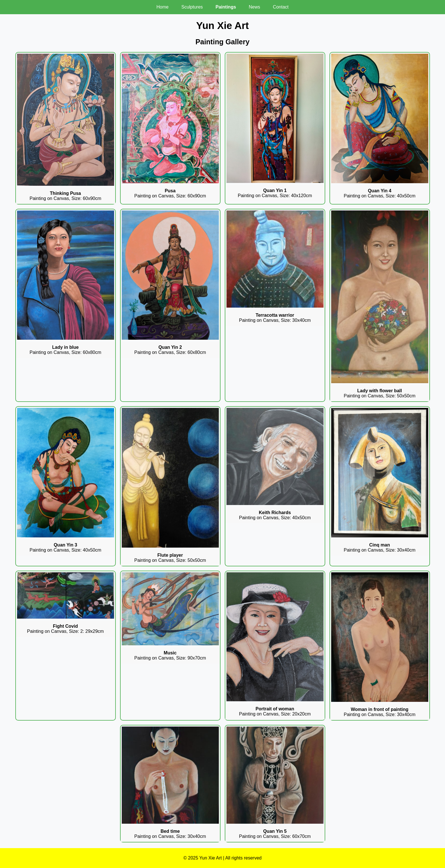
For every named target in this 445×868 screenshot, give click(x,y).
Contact (281, 7)
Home (162, 7)
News (255, 7)
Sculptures (192, 7)
